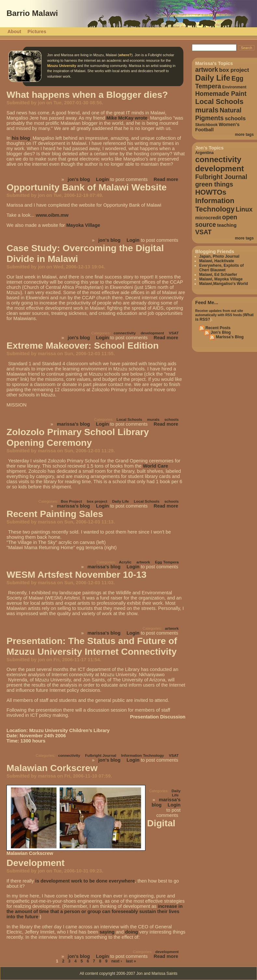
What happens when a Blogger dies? (87, 95)
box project (97, 501)
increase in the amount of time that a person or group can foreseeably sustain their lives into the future (95, 911)
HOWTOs (211, 192)
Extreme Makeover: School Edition (83, 345)
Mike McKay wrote (127, 118)
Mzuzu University (62, 66)
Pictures (37, 32)
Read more (166, 179)
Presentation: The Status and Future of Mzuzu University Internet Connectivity (92, 646)
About (14, 32)
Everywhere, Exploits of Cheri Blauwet (221, 268)
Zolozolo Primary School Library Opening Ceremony (78, 437)
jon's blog (79, 179)
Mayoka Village (83, 225)
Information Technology (142, 755)
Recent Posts (217, 328)
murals (153, 419)
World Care (156, 466)
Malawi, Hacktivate (216, 261)
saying (107, 932)
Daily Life (120, 501)
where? (125, 55)
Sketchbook (206, 125)
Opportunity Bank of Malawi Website (87, 187)
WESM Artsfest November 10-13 (76, 574)
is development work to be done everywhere (85, 881)
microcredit (208, 218)
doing (131, 932)
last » (131, 961)
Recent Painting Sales (55, 514)
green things (214, 184)
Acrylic (125, 562)
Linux (244, 209)
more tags (244, 135)
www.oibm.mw (52, 215)
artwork (143, 562)
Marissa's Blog (229, 337)
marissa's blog (74, 424)
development (152, 333)
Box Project (71, 501)
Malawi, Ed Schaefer (218, 275)
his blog (21, 138)
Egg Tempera (167, 562)
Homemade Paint (221, 94)
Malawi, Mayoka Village (221, 279)
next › (116, 961)
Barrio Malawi (32, 13)
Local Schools (129, 419)
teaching (227, 225)
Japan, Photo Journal (219, 256)
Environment (234, 87)
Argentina (204, 153)
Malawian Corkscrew (52, 768)
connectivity (125, 333)
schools (171, 419)
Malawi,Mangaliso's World (223, 284)
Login (102, 179)
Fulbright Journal (101, 755)
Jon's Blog (220, 332)
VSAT (174, 333)
